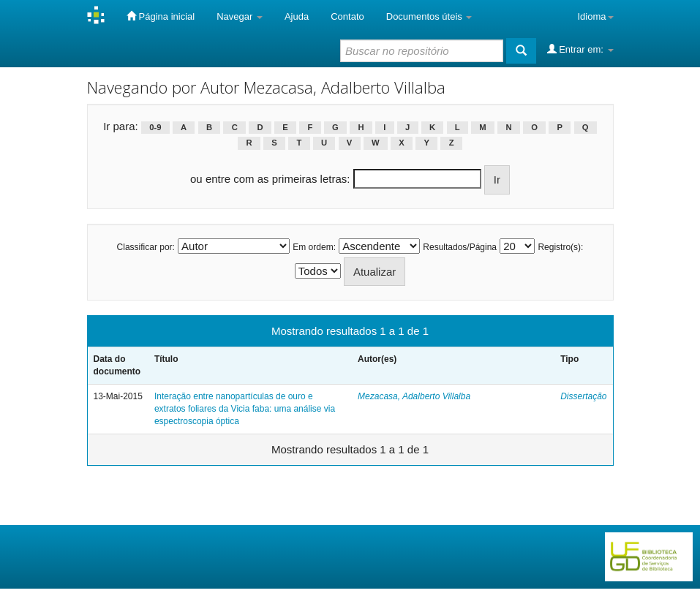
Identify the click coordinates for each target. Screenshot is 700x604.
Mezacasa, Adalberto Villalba (414, 396)
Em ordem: (314, 247)
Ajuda (297, 16)
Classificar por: (146, 247)
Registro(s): (560, 247)
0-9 (155, 127)
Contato (347, 16)
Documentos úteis (429, 16)
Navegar (240, 16)
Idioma (595, 16)
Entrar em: (580, 49)
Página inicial (161, 16)
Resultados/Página (460, 247)
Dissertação (583, 396)
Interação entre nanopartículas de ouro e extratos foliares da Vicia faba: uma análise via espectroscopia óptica (245, 409)
